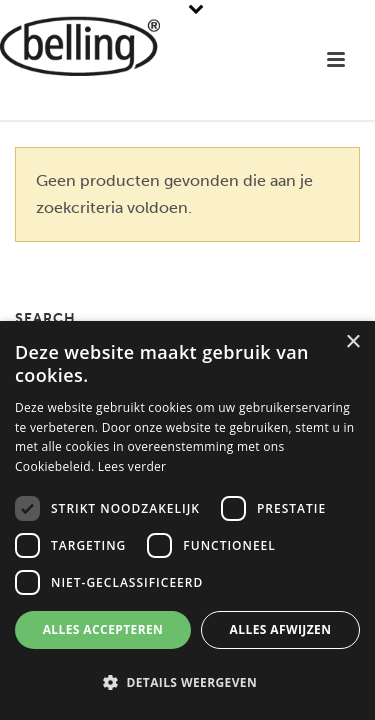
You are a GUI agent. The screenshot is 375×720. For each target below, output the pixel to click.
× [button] (352, 342)
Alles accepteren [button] (103, 629)
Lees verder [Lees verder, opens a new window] (132, 466)
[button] (187, 683)
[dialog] (187, 520)
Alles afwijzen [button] (281, 629)
